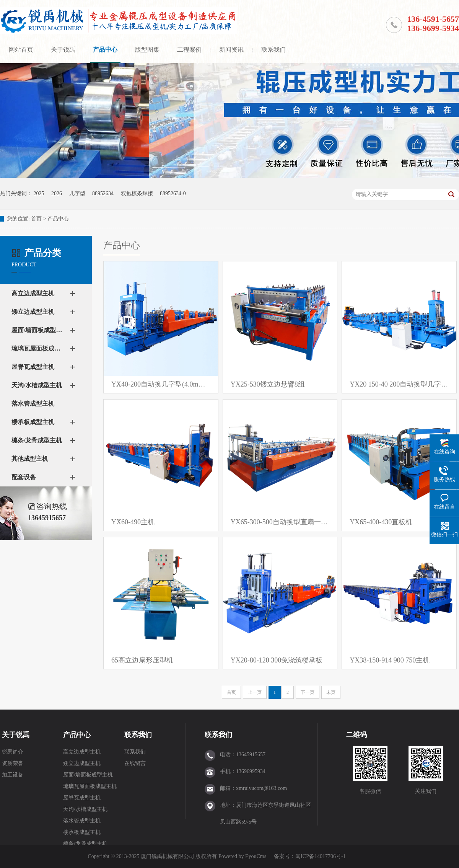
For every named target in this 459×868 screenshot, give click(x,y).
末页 (331, 692)
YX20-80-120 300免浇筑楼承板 (277, 660)
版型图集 (147, 50)
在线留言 (135, 763)
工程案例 (189, 50)
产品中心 (105, 50)
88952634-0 (173, 193)
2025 (39, 193)
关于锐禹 (63, 50)
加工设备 (13, 775)
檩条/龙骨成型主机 (37, 440)
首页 (36, 219)
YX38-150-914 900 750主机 (390, 660)
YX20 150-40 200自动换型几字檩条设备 (399, 384)
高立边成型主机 (33, 293)
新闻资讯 (231, 50)
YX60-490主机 (133, 522)
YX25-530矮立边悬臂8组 (268, 384)
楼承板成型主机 (33, 422)
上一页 (255, 692)
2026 (57, 193)
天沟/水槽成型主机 (37, 385)
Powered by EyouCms (242, 856)
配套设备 (24, 477)
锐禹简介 (13, 752)
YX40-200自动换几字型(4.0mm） (161, 384)
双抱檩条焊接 (137, 193)
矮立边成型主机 (33, 312)
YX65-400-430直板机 (381, 522)
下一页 (308, 692)
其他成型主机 (30, 459)
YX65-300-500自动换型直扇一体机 (280, 522)
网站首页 (21, 50)
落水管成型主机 (33, 404)
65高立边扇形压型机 (142, 660)
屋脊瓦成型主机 (33, 367)
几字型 (77, 193)
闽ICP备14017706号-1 (320, 856)
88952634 (103, 193)
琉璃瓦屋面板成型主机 (38, 348)
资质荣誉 (13, 763)
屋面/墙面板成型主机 (38, 330)
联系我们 (273, 50)
